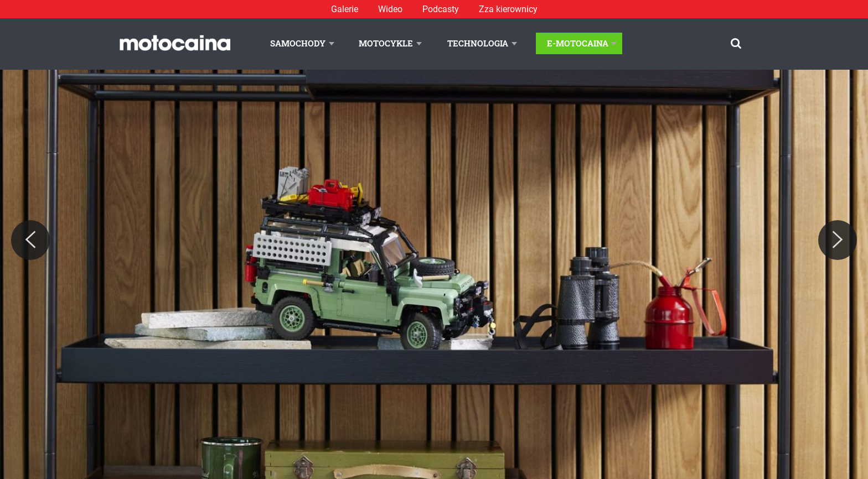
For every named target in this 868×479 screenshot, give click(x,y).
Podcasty (441, 9)
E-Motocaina (578, 43)
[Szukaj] (736, 43)
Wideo (390, 9)
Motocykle (386, 43)
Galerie (345, 9)
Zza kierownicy (508, 9)
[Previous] (30, 240)
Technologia (478, 43)
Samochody (298, 43)
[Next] (838, 240)
